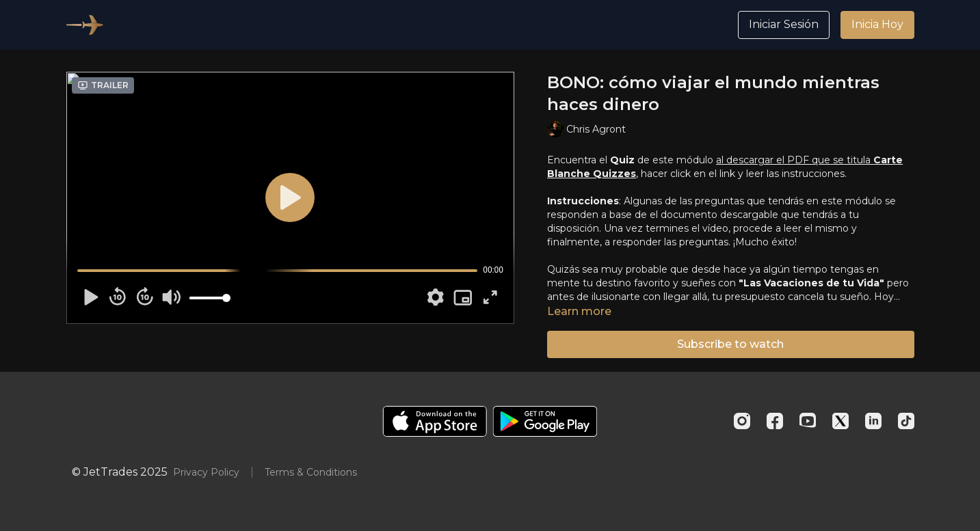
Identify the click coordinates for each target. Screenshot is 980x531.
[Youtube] (808, 421)
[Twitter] (840, 421)
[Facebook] (775, 421)
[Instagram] (742, 421)
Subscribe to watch (730, 344)
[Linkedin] (873, 421)
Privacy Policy (206, 472)
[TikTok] (906, 421)
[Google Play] (545, 421)
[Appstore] (435, 421)
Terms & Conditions (311, 472)
